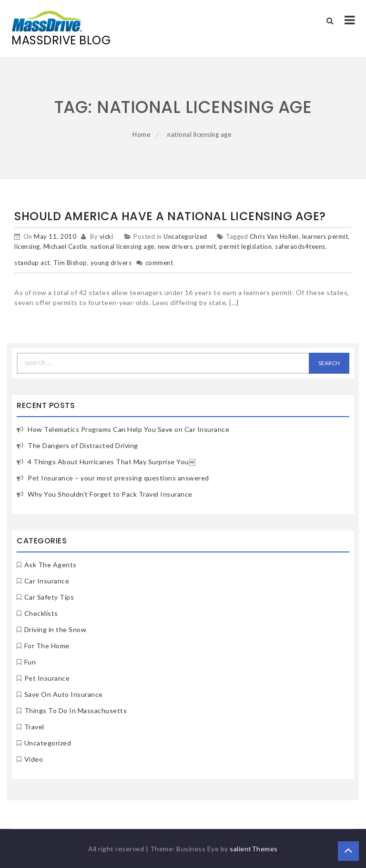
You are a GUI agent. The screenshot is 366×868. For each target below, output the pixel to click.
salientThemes (254, 849)
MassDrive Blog (61, 40)
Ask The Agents (51, 565)
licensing (27, 246)
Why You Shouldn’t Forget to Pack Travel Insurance (110, 494)
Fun (30, 662)
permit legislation (245, 246)
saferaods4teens (300, 246)
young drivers (111, 263)
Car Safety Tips (49, 597)
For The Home (47, 646)
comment (159, 263)
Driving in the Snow (56, 629)
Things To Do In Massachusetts (76, 710)
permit (206, 246)
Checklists (41, 613)
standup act (32, 263)
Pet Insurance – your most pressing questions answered (118, 478)
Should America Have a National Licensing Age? (170, 216)
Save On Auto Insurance (64, 694)
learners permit (325, 236)
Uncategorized (185, 236)
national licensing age (122, 246)
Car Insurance (47, 581)
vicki (107, 236)
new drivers (175, 246)
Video (34, 759)
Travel (34, 727)
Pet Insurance (47, 678)
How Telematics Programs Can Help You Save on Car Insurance (128, 429)
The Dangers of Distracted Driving (83, 445)
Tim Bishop (70, 263)
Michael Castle (65, 246)
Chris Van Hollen (274, 236)
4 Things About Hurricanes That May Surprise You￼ (112, 462)
